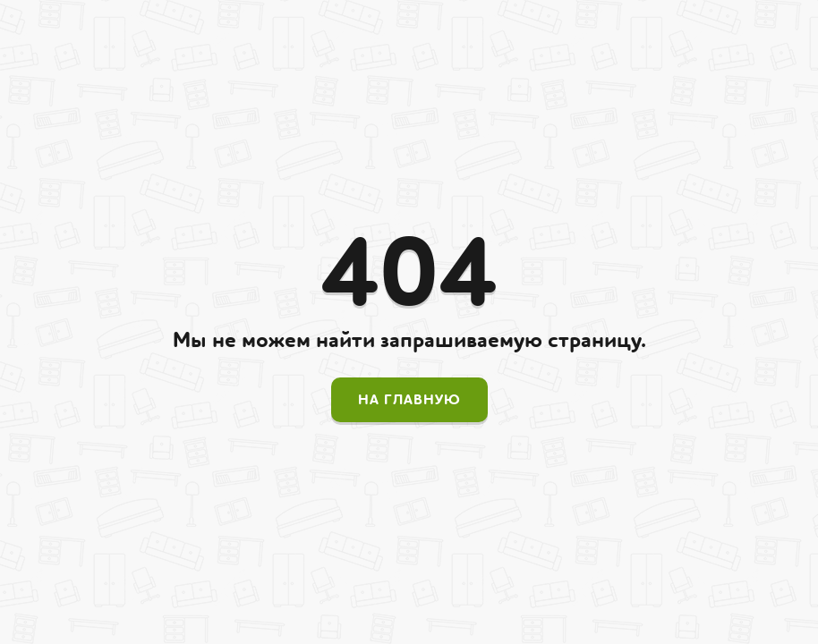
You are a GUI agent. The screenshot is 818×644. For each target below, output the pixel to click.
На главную (409, 400)
